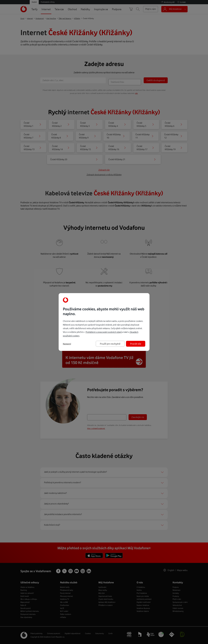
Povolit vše (136, 344)
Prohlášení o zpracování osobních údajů (104, 332)
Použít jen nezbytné (110, 344)
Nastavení (67, 344)
